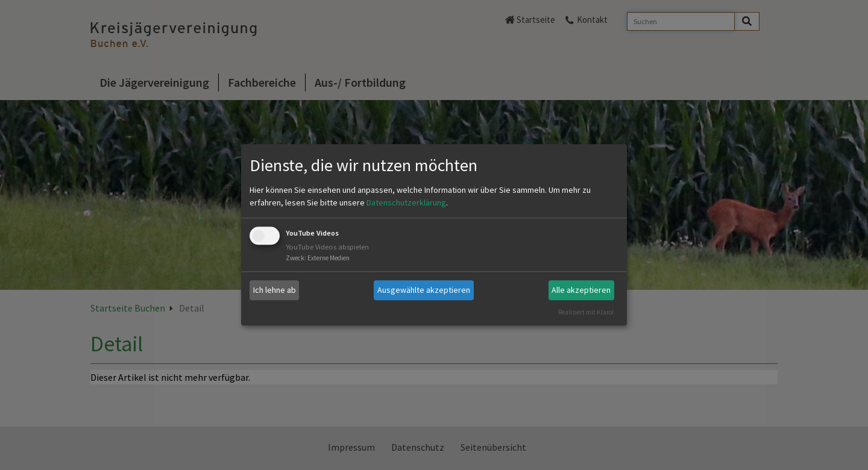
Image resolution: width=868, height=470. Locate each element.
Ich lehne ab (275, 290)
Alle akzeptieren (581, 290)
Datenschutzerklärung (406, 202)
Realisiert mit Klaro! (586, 312)
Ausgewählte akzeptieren (424, 290)
